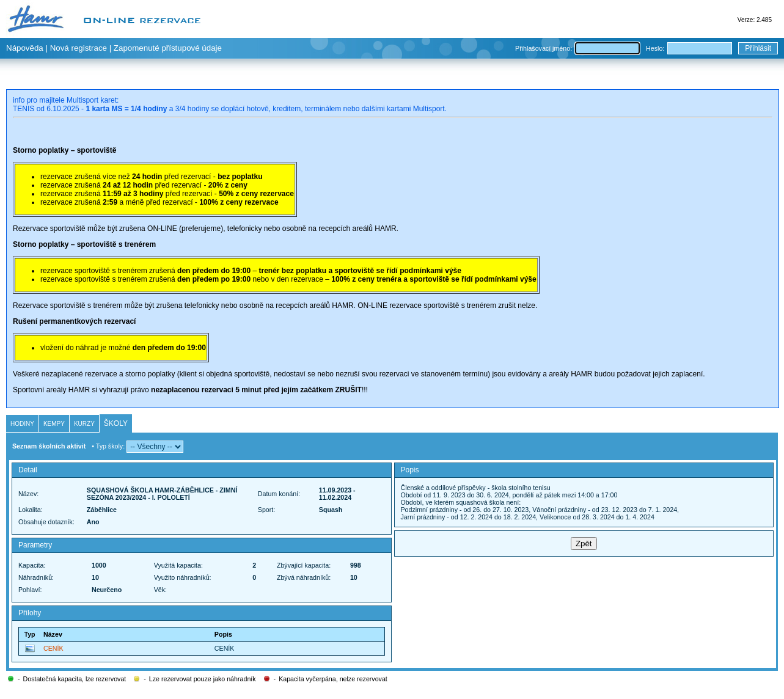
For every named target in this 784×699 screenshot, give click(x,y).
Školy (116, 423)
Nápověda (25, 48)
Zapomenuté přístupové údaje (168, 48)
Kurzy (84, 424)
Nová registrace (79, 48)
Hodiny (22, 424)
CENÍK (53, 648)
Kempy (54, 424)
